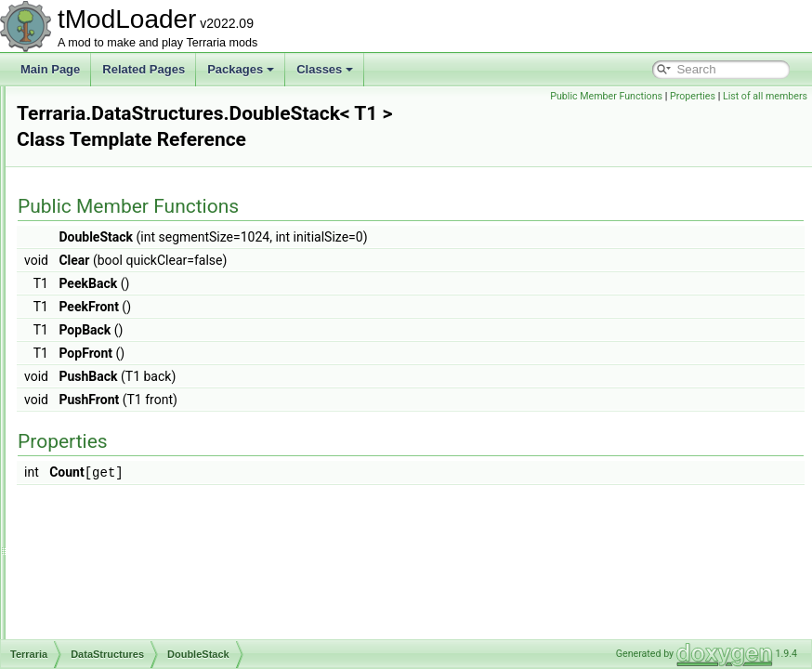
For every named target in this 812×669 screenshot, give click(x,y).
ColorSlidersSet (130, 351)
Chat (88, 126)
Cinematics (104, 147)
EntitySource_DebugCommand (168, 556)
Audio (91, 106)
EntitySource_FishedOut (151, 617)
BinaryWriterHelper (138, 249)
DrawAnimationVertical (147, 413)
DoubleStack (123, 372)
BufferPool (117, 310)
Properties (693, 96)
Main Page (50, 69)
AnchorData (120, 208)
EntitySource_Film (136, 597)
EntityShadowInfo (134, 474)
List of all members (765, 96)
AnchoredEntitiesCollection (157, 229)
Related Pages (144, 69)
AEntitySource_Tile (138, 188)
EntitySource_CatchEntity (154, 535)
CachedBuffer (125, 331)
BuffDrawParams (133, 290)
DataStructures (113, 167)
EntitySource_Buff (136, 515)
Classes (325, 69)
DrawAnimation (129, 392)
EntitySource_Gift (134, 637)
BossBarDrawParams (144, 269)
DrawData (116, 433)
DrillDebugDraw (130, 453)
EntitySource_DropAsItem (155, 576)
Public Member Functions (606, 96)
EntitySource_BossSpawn (155, 494)
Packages (241, 69)
